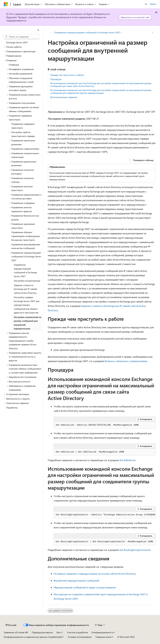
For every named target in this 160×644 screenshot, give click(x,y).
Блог (59, 632)
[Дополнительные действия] (153, 33)
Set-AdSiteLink (127, 460)
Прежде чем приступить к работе (67, 75)
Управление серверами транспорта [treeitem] (23, 126)
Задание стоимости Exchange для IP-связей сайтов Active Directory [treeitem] (25, 289)
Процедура (56, 79)
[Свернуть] (38, 30)
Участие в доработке (77, 632)
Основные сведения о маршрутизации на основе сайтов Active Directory (95, 574)
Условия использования (80, 637)
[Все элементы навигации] (50, 33)
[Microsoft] (6, 4)
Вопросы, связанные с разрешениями (126, 361)
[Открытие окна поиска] (146, 4)
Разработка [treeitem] (12, 408)
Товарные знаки (103, 637)
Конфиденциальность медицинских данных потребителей (33, 637)
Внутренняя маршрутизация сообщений (76, 580)
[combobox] (21, 37)
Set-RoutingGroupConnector (135, 550)
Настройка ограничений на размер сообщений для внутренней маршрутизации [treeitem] (27, 323)
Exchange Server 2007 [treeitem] (17, 42)
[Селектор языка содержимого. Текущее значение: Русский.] (11, 625)
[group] (105, 515)
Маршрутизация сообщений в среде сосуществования (85, 587)
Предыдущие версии (42, 632)
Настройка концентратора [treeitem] (27, 281)
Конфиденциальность (102, 632)
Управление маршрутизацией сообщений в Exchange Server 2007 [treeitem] (25, 270)
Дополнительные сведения (64, 97)
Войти (153, 4)
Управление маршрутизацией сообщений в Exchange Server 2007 (88, 32)
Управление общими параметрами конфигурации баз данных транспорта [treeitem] (26, 236)
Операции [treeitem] (14, 65)
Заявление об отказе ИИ (16, 632)
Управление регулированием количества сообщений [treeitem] (26, 246)
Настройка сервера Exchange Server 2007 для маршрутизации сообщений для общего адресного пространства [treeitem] (27, 305)
